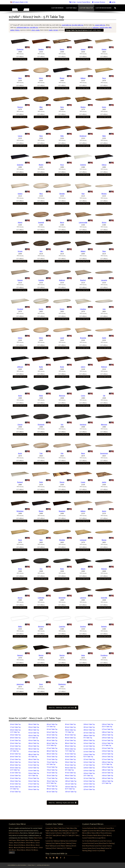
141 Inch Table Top (107, 773)
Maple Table (58, 831)
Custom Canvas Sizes (89, 848)
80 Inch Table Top (52, 789)
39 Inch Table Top (34, 727)
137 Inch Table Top (107, 759)
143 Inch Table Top (107, 778)
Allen (62, 251)
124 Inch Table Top (89, 787)
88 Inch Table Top (70, 743)
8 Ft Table (76, 835)
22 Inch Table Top (15, 743)
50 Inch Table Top (34, 762)
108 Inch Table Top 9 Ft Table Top (89, 737)
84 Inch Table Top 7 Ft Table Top (70, 731)
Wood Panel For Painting (107, 843)
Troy (41, 569)
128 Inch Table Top (107, 732)
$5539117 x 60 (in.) (104, 372)
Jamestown (20, 684)
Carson (20, 136)
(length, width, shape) (84, 30)
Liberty (83, 367)
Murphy (41, 165)
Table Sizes (62, 828)
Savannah (41, 222)
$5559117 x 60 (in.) (41, 83)
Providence (104, 655)
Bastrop (62, 655)
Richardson (20, 511)
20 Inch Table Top (15, 738)
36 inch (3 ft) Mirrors (20, 845)
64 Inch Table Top (52, 738)
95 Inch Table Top (70, 765)
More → (12, 853)
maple (51, 30)
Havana (62, 49)
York (62, 425)
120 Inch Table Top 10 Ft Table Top (89, 774)
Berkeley (104, 626)
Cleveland (20, 309)
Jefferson (20, 367)
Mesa (41, 194)
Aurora (104, 511)
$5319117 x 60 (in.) (41, 54)
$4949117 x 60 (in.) (41, 400)
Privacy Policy (31, 865)
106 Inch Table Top (89, 730)
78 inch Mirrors (21, 850)
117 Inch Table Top (89, 765)
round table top (66, 25)
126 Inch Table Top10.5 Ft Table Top (107, 725)
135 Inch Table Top (107, 754)
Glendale (62, 194)
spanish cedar (104, 27)
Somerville (104, 598)
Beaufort (83, 280)
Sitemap (102, 851)
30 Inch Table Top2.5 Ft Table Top (15, 769)
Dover (41, 684)
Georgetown (104, 453)
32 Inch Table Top (15, 776)
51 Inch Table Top (34, 765)
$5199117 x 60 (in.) (83, 487)
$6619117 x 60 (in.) (104, 54)
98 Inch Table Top (70, 776)
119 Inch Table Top (89, 771)
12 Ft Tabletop (67, 848)
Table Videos (70, 828)
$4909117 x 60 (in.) (20, 400)
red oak (55, 30)
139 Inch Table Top (107, 767)
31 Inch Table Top (15, 773)
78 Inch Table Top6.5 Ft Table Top (52, 782)
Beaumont (62, 511)
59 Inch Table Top (34, 789)
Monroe (104, 540)
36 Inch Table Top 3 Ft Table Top (15, 788)
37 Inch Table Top (15, 792)
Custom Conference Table (58, 833)
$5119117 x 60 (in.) (20, 198)
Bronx (20, 569)
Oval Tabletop (56, 843)
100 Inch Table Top (71, 781)
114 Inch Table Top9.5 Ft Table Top (89, 756)
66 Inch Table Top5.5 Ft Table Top (52, 744)
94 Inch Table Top (70, 762)
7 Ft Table (69, 835)
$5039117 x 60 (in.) (20, 631)
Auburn (83, 569)
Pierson (62, 482)
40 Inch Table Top (34, 730)
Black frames (38, 838)
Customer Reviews (99, 2)
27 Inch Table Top (15, 759)
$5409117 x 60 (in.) (41, 227)
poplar (38, 30)
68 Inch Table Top (52, 751)
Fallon (20, 78)
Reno (41, 136)
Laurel (62, 338)
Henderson (83, 136)
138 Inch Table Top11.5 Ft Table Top (107, 763)
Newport (20, 655)
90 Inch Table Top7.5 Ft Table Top (70, 750)
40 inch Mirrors (30, 845)
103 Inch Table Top (71, 792)
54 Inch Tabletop (57, 848)
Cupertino (62, 626)
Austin (20, 453)
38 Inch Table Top (34, 724)
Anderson (62, 280)
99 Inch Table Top (70, 778)
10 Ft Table (49, 838)
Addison (83, 78)
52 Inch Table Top (34, 768)
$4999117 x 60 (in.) (62, 83)
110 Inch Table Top (89, 743)
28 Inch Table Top (15, 762)
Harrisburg (83, 425)
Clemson (20, 280)
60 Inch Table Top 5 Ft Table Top (52, 725)
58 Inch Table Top (34, 787)
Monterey (41, 626)
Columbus (83, 309)
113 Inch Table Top (89, 752)
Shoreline (62, 540)
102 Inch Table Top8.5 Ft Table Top (71, 788)
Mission (62, 78)
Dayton (41, 309)
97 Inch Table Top (70, 773)
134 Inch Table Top (107, 751)
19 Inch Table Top (15, 735)
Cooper (83, 482)
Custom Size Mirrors (95, 831)
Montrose (62, 396)
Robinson (104, 367)
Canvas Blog (100, 848)
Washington (62, 684)
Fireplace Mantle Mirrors (95, 835)
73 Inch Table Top (52, 767)
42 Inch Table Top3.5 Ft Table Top (34, 737)
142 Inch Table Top (107, 776)
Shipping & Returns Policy (43, 865)
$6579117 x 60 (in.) (20, 458)
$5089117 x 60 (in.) (83, 170)
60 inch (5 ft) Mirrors (32, 848)
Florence (20, 107)
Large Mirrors (102, 838)
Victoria (20, 251)
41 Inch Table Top (34, 733)
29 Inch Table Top (15, 765)
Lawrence (83, 598)
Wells (62, 136)
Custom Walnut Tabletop (63, 846)
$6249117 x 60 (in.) (83, 372)
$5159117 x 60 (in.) (83, 83)
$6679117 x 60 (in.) (83, 660)
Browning (83, 338)
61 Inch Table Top (52, 729)
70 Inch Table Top (52, 757)
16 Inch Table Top (15, 724)
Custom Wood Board (103, 8)
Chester (20, 425)
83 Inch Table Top (70, 727)
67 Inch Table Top (52, 748)
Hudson (104, 49)
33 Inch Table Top (15, 778)
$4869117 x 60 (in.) (20, 487)
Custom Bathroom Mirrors (90, 828)
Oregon (62, 309)
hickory (17, 30)
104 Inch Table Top (89, 724)
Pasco (104, 78)
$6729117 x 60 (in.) (41, 487)
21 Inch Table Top (15, 740)
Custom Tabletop (86, 8)
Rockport (20, 482)
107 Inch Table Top (89, 733)
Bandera (41, 49)
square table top (100, 25)
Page (83, 194)
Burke (41, 367)
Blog (90, 851)
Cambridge (41, 598)
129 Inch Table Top (107, 735)
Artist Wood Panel (88, 846)
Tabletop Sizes (64, 841)
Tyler (41, 453)
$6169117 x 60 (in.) (83, 54)
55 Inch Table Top (34, 778)
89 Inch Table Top (70, 746)
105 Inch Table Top (89, 727)
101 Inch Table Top (71, 784)
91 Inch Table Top (70, 754)
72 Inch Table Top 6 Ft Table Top (52, 763)
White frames (21, 840)
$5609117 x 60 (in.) (62, 54)
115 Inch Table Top (89, 759)
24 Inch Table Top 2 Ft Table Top (15, 750)
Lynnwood (83, 540)
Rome (62, 569)
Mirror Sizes (106, 831)
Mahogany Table (67, 831)
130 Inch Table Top (107, 738)
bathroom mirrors (14, 833)
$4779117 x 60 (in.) (104, 83)
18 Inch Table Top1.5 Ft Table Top (15, 731)
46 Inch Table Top (34, 749)
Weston (41, 655)
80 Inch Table (61, 835)
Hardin (104, 338)
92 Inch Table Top (70, 757)
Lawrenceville (83, 222)
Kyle (62, 453)
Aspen (20, 396)
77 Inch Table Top (52, 778)
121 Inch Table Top (89, 778)
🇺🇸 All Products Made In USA (19, 2)
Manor (83, 453)
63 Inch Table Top (52, 735)
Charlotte (83, 165)
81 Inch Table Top (52, 792)
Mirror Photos (101, 833)
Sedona (20, 194)
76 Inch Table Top (52, 776)
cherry (33, 30)
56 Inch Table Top (34, 781)
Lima (104, 309)
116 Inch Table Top (89, 762)
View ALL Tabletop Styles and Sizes (62, 708)
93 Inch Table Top (70, 759)
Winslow (104, 194)
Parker (41, 396)
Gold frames (12, 840)
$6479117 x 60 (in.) (41, 170)
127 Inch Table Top (107, 729)
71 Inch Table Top (52, 759)
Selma (83, 655)
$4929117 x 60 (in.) (20, 54)
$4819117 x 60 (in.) (41, 112)
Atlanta (20, 222)
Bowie (62, 367)
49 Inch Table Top (34, 759)
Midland (83, 251)
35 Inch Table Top (15, 784)
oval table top (34, 27)
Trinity (41, 482)
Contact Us (95, 851)
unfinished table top (23, 27)
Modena (83, 107)
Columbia (41, 280)
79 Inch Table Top (52, 786)
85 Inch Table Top (70, 735)
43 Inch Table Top (34, 740)
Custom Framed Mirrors (89, 838)
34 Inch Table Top (15, 781)
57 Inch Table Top (34, 784)
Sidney (41, 78)
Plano (104, 251)
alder (110, 27)
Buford (104, 222)
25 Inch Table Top (15, 754)
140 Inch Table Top (107, 770)
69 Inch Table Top (52, 754)
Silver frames (29, 840)
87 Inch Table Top (70, 740)
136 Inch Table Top (107, 757)
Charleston (20, 49)
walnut (12, 30)
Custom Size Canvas (105, 841)
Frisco (62, 165)
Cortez (83, 396)
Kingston (104, 569)
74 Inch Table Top (52, 770)
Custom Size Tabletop (52, 841)
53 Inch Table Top (34, 771)
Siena (62, 107)
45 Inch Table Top (34, 746)
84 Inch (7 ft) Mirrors (32, 850)
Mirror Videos (92, 833)
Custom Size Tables (51, 828)
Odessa (104, 165)
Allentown (104, 425)
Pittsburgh (41, 425)
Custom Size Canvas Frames (103, 846)
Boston (20, 598)
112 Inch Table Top (89, 749)
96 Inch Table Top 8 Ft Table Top (70, 769)
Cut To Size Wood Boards (90, 841)
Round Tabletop (66, 843)
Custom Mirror (57, 8)
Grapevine (20, 165)
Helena (20, 338)
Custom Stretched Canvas (90, 843)
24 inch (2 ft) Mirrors (20, 843)
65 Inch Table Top (52, 740)
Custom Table (71, 8)
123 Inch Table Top (89, 784)
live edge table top (78, 25)
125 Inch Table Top (89, 789)
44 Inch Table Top (34, 743)
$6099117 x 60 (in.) (20, 256)
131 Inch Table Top (107, 740)
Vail (104, 396)
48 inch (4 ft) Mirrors (20, 848)
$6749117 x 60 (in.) (104, 660)
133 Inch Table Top (107, 748)
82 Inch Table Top (70, 724)
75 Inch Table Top (52, 773)
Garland (83, 49)
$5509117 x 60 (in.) (20, 343)
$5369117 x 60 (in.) (20, 227)
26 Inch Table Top (15, 757)
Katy (41, 251)
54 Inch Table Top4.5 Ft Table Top (34, 774)
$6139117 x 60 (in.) (41, 256)
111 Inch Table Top (89, 746)
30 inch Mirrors (30, 843)
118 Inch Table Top (89, 768)
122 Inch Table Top (89, 781)
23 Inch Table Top (15, 746)
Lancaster (104, 280)
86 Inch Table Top (70, 738)
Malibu (20, 626)
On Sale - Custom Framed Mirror (80, 2)
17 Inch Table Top (15, 727)
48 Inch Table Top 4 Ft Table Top (34, 756)
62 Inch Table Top (52, 732)
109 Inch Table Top (89, 740)
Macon (62, 222)
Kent (41, 540)
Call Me (112, 2)
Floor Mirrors (107, 835)
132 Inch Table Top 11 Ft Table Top (107, 744)
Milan (41, 107)
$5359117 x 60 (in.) (20, 83)
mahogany (96, 27)
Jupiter (104, 482)
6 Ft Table (53, 835)
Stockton (83, 626)
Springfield (62, 598)
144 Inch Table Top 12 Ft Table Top (107, 782)
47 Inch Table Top (34, 752)
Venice (104, 107)
